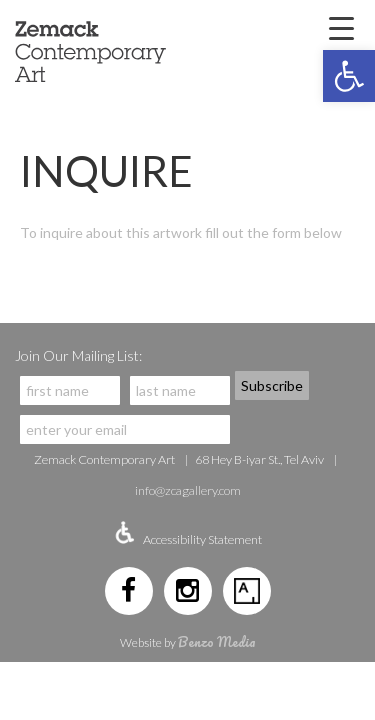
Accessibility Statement (202, 539)
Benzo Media (217, 641)
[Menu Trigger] (341, 27)
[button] (349, 76)
